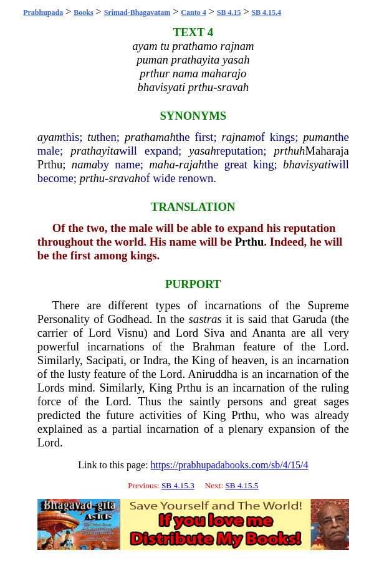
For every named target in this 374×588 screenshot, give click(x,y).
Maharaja (327, 151)
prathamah (150, 137)
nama (84, 164)
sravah (124, 178)
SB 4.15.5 (242, 485)
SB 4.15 (229, 12)
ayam (50, 137)
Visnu (130, 333)
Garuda (309, 319)
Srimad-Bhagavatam (137, 12)
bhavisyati (307, 164)
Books (83, 12)
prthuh (290, 151)
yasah (203, 151)
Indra (156, 360)
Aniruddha (213, 374)
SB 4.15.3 (178, 485)
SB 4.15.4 (266, 12)
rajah (191, 164)
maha (162, 164)
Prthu (50, 164)
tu (92, 137)
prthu (92, 178)
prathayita (95, 151)
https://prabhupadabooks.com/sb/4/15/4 (230, 465)
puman (319, 137)
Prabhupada (43, 12)
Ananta (269, 333)
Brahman (214, 346)
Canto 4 (193, 12)
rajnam (239, 137)
